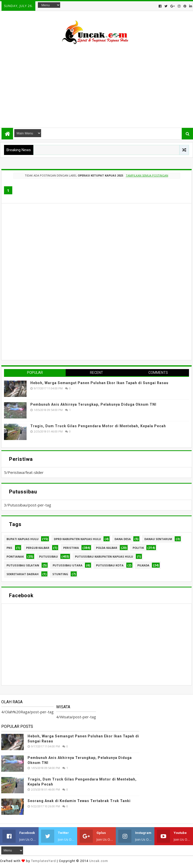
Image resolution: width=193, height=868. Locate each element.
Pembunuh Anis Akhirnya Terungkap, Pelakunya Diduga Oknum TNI (93, 404)
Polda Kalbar (107, 548)
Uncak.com (99, 861)
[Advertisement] (96, 84)
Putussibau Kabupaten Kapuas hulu (104, 556)
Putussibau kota (110, 565)
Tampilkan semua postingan (147, 175)
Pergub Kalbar (38, 548)
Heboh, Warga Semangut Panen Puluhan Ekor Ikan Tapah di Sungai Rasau (99, 383)
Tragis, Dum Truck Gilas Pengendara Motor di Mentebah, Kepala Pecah (98, 426)
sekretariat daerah (23, 574)
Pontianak (15, 556)
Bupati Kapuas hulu (23, 539)
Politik (138, 548)
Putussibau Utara (68, 565)
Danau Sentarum (158, 539)
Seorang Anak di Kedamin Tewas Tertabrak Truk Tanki (79, 801)
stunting (60, 574)
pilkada (143, 565)
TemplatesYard (43, 861)
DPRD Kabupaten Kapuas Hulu (77, 539)
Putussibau (49, 556)
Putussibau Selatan (23, 565)
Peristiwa (71, 548)
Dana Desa (123, 539)
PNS (9, 548)
